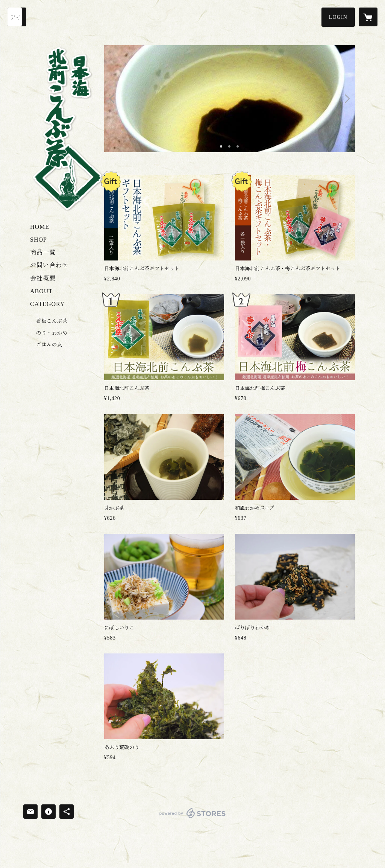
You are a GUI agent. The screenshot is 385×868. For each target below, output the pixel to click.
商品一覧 (43, 252)
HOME (40, 227)
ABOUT (41, 291)
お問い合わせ (49, 265)
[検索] (17, 17)
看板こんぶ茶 (52, 321)
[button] (338, 17)
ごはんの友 (49, 345)
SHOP (39, 240)
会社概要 (43, 278)
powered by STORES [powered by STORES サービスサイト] (192, 818)
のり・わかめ (52, 333)
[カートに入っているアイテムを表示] (368, 17)
